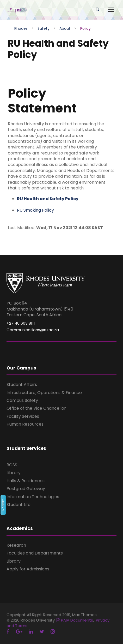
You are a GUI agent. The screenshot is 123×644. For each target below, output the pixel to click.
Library (14, 473)
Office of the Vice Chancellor (36, 408)
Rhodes (21, 28)
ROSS (12, 465)
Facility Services (23, 416)
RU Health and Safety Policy (48, 199)
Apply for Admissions (28, 569)
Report (3, 505)
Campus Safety (22, 400)
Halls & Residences (26, 481)
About (65, 28)
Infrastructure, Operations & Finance (44, 393)
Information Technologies (33, 497)
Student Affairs (22, 384)
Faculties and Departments (35, 553)
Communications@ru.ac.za (33, 330)
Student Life (19, 505)
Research (16, 545)
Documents (75, 620)
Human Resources (25, 424)
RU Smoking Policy (36, 210)
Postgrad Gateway (26, 489)
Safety (44, 28)
